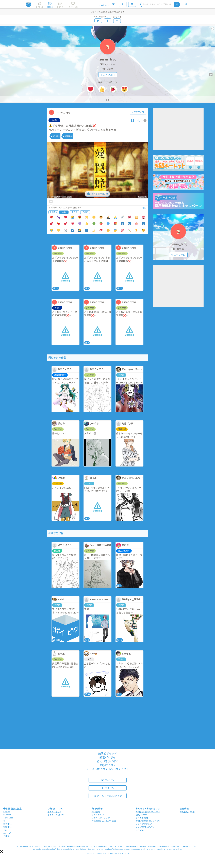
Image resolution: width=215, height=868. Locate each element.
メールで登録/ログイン (107, 796)
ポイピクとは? (54, 812)
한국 (5, 821)
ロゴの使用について (145, 827)
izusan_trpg (107, 59)
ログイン (108, 780)
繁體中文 (7, 827)
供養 (54, 120)
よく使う (53, 212)
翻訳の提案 (16, 809)
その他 (85, 212)
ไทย (5, 830)
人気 (64, 212)
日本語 (6, 836)
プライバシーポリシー (102, 818)
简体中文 (7, 824)
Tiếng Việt (8, 818)
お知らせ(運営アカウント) (148, 812)
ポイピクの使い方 (56, 815)
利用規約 (96, 812)
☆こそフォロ (108, 75)
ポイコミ (140, 830)
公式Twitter (141, 815)
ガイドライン (98, 815)
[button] (1, 851)
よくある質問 (142, 818)
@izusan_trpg (109, 64)
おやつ (75, 212)
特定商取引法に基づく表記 (104, 821)
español (7, 815)
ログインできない (144, 824)
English (7, 812)
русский (7, 833)
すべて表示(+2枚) (97, 194)
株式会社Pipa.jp (187, 812)
